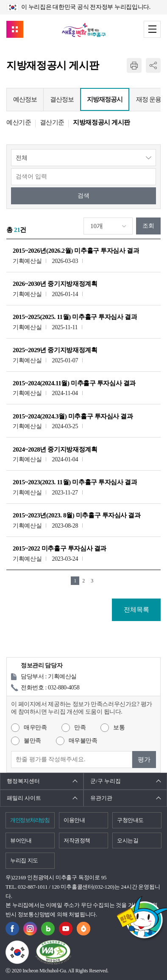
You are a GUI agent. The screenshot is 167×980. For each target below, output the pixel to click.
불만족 (32, 741)
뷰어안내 (21, 840)
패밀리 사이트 (24, 798)
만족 (80, 727)
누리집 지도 (24, 860)
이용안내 (74, 820)
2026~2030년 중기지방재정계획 (55, 284)
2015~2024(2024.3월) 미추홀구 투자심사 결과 (73, 416)
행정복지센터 (23, 781)
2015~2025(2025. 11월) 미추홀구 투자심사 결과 (75, 317)
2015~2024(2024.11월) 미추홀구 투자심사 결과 (74, 383)
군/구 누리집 (106, 781)
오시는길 (128, 840)
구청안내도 (130, 820)
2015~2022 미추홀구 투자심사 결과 (60, 548)
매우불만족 (83, 741)
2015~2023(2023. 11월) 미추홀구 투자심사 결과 (75, 482)
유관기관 (101, 798)
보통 (119, 727)
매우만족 (35, 727)
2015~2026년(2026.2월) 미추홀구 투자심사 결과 (76, 251)
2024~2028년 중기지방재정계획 (55, 449)
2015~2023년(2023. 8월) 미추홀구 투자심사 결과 (77, 515)
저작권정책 (77, 840)
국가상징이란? (29, 946)
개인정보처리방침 (30, 820)
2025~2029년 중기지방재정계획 (55, 350)
